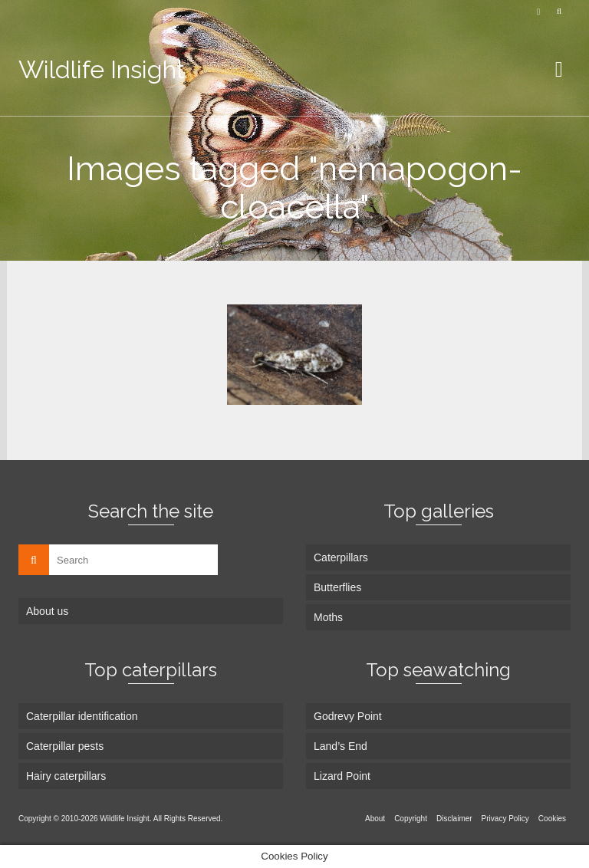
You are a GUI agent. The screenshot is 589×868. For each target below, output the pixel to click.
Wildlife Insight (102, 69)
